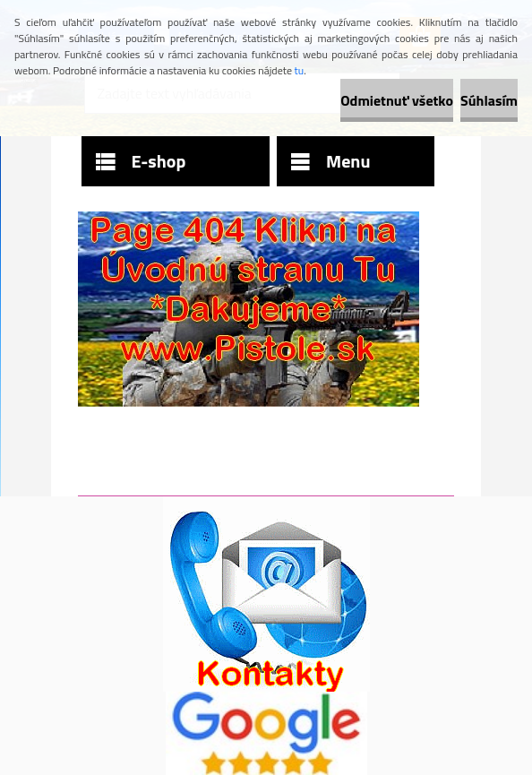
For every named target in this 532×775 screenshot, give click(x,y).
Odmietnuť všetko (397, 100)
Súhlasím (489, 100)
